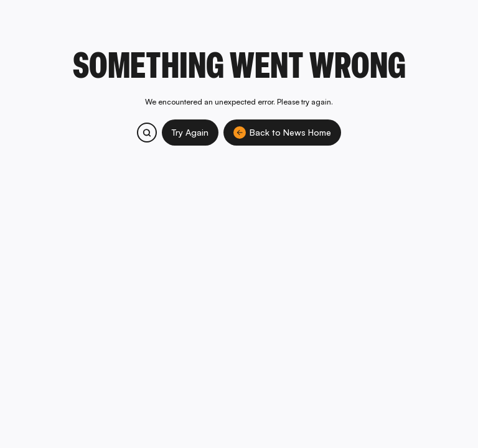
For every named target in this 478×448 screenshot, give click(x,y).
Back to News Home (282, 133)
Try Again (190, 132)
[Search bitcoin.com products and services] (147, 133)
